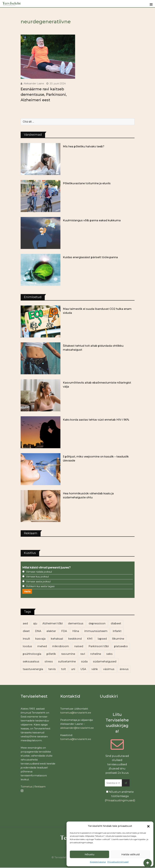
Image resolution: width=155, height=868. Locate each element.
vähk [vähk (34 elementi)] (95, 669)
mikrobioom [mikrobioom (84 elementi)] (61, 646)
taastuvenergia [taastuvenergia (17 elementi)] (33, 669)
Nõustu (90, 854)
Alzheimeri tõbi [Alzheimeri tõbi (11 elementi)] (53, 623)
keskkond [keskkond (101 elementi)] (75, 639)
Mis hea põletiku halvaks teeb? (84, 146)
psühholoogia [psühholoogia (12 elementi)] (32, 654)
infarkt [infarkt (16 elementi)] (117, 631)
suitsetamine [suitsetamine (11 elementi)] (67, 662)
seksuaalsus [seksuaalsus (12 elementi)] (31, 662)
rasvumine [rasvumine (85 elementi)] (68, 654)
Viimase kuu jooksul (37, 577)
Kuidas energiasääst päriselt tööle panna (90, 257)
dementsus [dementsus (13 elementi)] (76, 623)
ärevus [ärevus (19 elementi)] (124, 669)
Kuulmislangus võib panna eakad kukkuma (92, 220)
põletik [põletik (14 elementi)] (51, 654)
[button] (148, 826)
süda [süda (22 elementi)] (84, 662)
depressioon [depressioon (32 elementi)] (97, 623)
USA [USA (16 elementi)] (83, 669)
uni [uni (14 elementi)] (73, 669)
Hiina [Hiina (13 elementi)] (76, 631)
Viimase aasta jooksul (38, 582)
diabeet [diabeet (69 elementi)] (116, 623)
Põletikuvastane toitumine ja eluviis (87, 183)
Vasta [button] (27, 591)
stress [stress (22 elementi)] (49, 662)
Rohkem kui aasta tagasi (40, 586)
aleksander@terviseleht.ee (77, 728)
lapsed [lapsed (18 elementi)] (102, 639)
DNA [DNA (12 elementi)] (38, 631)
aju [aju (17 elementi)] (35, 623)
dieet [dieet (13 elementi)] (26, 631)
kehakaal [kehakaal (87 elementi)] (57, 639)
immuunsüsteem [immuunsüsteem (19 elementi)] (96, 631)
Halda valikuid (130, 854)
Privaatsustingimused (118, 862)
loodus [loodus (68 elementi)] (27, 646)
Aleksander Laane (34, 84)
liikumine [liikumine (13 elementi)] (118, 639)
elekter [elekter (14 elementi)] (51, 631)
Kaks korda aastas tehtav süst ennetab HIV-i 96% (96, 420)
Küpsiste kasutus (98, 862)
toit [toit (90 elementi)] (63, 669)
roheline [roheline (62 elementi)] (96, 654)
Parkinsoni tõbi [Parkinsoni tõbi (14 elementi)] (99, 646)
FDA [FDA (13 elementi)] (64, 631)
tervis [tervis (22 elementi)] (52, 669)
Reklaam (40, 787)
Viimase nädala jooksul (39, 572)
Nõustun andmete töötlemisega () (120, 796)
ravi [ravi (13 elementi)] (83, 654)
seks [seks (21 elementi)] (109, 654)
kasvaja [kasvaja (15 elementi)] (40, 639)
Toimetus (26, 787)
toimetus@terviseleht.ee (76, 713)
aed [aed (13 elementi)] (25, 623)
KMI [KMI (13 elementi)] (90, 639)
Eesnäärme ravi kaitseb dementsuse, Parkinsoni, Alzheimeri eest (44, 95)
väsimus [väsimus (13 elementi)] (109, 669)
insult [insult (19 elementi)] (26, 639)
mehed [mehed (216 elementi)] (42, 646)
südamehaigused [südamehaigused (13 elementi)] (105, 662)
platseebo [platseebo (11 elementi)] (121, 646)
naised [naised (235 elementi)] (79, 646)
